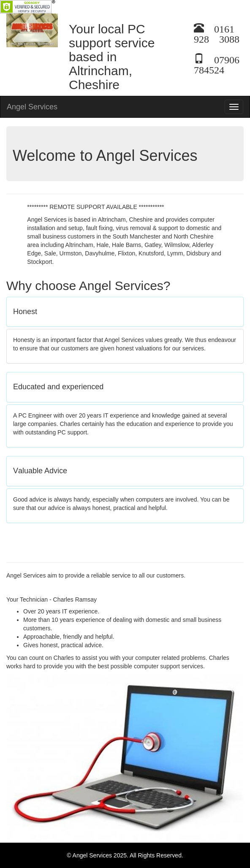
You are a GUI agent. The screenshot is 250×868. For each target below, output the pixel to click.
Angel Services (32, 107)
